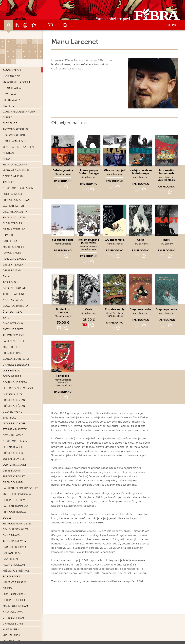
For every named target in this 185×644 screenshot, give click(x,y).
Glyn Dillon (11, 524)
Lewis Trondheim (166, 180)
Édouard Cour (13, 336)
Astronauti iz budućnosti (166, 172)
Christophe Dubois (16, 566)
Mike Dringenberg (15, 560)
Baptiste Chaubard (16, 213)
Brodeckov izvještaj (63, 311)
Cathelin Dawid (14, 407)
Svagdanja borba (63, 240)
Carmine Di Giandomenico (21, 501)
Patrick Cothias (14, 330)
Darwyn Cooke (13, 283)
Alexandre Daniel (15, 371)
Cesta (141, 240)
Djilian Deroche (14, 483)
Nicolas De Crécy (15, 424)
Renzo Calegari (14, 95)
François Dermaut (16, 477)
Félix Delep (11, 454)
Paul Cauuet (12, 171)
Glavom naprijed (115, 170)
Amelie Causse (13, 165)
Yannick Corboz (14, 301)
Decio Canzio (12, 130)
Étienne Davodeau (16, 401)
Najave (25, 25)
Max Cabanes (12, 83)
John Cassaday (13, 154)
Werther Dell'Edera (17, 471)
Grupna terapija (115, 240)
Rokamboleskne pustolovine (89, 241)
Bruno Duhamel (14, 589)
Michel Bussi (12, 77)
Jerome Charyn (14, 207)
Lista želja (34, 25)
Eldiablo (9, 636)
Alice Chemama (13, 230)
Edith (7, 624)
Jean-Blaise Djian (15, 542)
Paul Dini (9, 536)
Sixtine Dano (12, 383)
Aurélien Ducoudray (17, 577)
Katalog (17, 25)
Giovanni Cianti (14, 254)
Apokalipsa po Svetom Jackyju (89, 172)
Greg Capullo (13, 136)
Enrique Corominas (17, 313)
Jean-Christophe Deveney (21, 495)
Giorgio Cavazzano (16, 177)
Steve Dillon (12, 530)
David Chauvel (13, 218)
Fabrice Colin (12, 266)
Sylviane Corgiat (15, 307)
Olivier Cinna (12, 260)
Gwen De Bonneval (16, 413)
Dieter (7, 513)
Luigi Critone (12, 348)
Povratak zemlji (115, 309)
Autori (9, 25)
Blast (166, 240)
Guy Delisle (11, 466)
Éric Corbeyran (14, 295)
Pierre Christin (13, 248)
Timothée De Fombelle (19, 430)
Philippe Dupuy (13, 595)
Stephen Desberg (15, 489)
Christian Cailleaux (17, 89)
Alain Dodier (12, 548)
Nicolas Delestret (16, 460)
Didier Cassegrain (15, 160)
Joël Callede (12, 101)
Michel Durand (14, 601)
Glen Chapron (13, 201)
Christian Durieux (16, 607)
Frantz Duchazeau (16, 572)
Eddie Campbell (14, 107)
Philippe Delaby (14, 448)
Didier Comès (12, 277)
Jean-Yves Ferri (115, 313)
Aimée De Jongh (14, 436)
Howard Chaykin (14, 224)
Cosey (7, 318)
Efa (5, 630)
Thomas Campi (13, 112)
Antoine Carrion (15, 142)
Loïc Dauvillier (14, 395)
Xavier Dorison (13, 554)
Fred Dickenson (14, 507)
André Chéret (13, 242)
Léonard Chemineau (17, 236)
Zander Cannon (14, 118)
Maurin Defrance (15, 442)
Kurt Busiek (11, 71)
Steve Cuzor (12, 360)
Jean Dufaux (12, 583)
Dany (6, 389)
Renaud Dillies (13, 519)
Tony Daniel (11, 377)
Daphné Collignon (16, 271)
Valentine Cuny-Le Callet (21, 354)
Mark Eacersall (14, 619)
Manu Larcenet (63, 174)
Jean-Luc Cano (13, 124)
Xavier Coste (12, 324)
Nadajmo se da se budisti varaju (141, 172)
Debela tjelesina (63, 170)
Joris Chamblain (14, 195)
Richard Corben (14, 289)
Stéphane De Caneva (17, 419)
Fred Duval (11, 613)
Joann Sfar (63, 382)
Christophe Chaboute (18, 189)
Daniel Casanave (14, 148)
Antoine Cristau (14, 342)
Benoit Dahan (12, 366)
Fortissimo (63, 376)
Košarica (50, 25)
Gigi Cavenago (13, 183)
